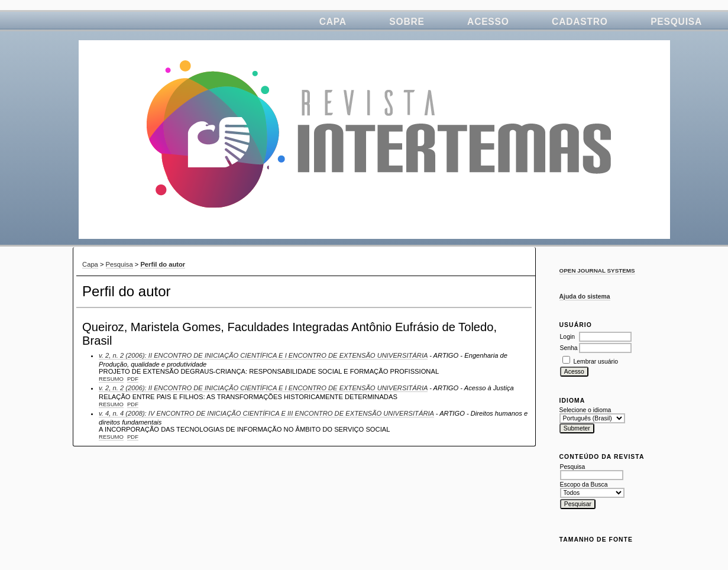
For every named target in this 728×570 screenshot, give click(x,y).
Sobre (407, 22)
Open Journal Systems (597, 271)
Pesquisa (676, 22)
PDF (133, 379)
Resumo (111, 379)
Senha (569, 348)
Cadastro (580, 22)
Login (567, 337)
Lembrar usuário (596, 362)
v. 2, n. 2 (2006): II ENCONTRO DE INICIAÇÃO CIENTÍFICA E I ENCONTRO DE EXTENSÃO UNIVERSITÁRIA (263, 355)
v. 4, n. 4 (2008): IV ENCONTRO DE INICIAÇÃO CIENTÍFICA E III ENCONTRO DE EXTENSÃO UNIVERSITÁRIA (266, 413)
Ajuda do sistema (585, 297)
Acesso (488, 22)
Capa (333, 22)
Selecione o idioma (585, 410)
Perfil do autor (163, 264)
